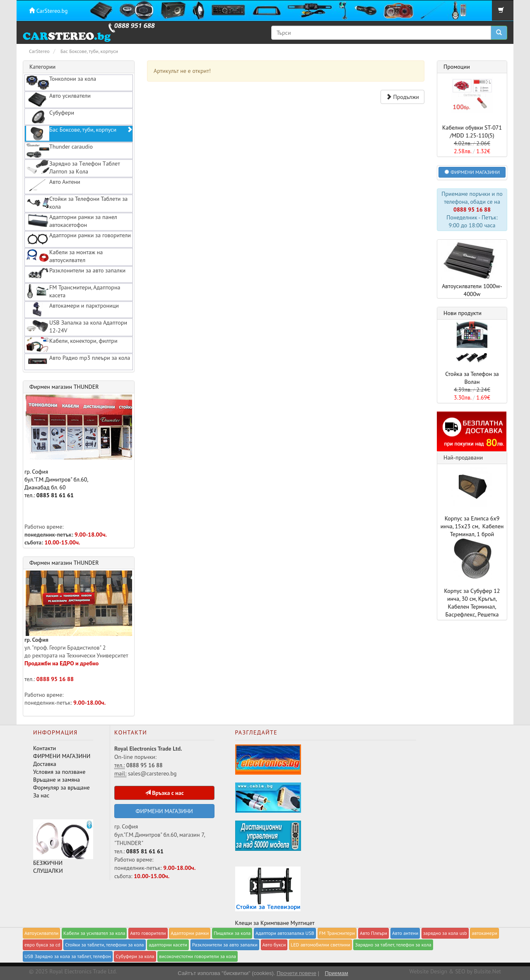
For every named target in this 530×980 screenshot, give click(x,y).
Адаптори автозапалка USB (285, 933)
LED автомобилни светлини (320, 945)
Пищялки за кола (232, 933)
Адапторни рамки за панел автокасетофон (72, 221)
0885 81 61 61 (55, 495)
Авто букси (274, 945)
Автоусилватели (41, 933)
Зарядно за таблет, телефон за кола (393, 945)
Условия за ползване (59, 772)
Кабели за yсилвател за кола (94, 933)
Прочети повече (296, 973)
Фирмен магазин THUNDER (64, 387)
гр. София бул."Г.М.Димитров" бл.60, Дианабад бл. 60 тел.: (78, 447)
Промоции (457, 67)
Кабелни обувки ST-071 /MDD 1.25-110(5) (472, 131)
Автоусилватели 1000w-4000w (472, 269)
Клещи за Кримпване (262, 923)
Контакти (45, 748)
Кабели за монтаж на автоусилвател (64, 256)
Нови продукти (463, 313)
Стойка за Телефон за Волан (472, 378)
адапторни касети (168, 945)
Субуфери (50, 116)
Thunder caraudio (59, 150)
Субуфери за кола (135, 956)
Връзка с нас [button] (164, 793)
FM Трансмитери (337, 933)
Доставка (45, 764)
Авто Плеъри (373, 933)
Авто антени (405, 933)
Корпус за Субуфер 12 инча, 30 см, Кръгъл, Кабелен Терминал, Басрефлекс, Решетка (472, 603)
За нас (41, 795)
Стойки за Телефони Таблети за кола (77, 203)
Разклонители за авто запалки (76, 274)
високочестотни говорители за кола (198, 956)
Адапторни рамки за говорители (78, 239)
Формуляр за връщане (61, 787)
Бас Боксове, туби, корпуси (79, 133)
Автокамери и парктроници (72, 309)
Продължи (402, 97)
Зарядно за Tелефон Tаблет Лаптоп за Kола (73, 167)
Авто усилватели (58, 99)
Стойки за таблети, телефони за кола (104, 945)
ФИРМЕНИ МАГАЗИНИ (62, 756)
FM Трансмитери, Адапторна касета (73, 291)
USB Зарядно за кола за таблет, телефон (68, 956)
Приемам (336, 973)
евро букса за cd (42, 945)
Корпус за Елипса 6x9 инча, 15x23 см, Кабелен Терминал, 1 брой (472, 526)
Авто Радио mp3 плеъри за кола (78, 361)
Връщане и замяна (57, 780)
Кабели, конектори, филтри (72, 344)
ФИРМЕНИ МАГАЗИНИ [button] (472, 172)
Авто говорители (148, 933)
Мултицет (303, 923)
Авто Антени (53, 185)
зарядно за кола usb (445, 933)
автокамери (484, 933)
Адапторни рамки (190, 933)
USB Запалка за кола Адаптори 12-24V (77, 326)
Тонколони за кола (61, 82)
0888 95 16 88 (55, 679)
